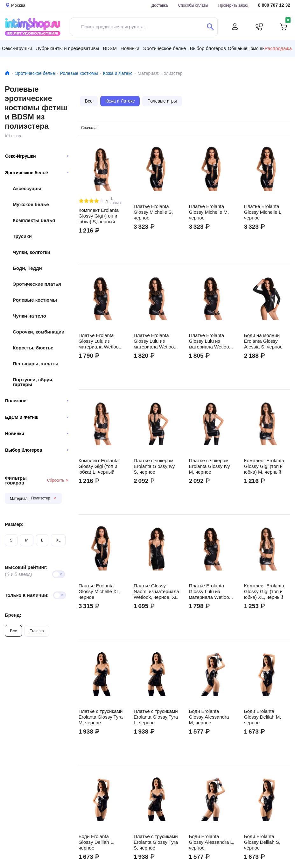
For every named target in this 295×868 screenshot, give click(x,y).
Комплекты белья (34, 220)
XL (58, 540)
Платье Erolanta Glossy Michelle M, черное (209, 212)
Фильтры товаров (16, 480)
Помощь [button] (256, 48)
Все (13, 631)
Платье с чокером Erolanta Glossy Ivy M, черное (209, 466)
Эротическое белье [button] (165, 48)
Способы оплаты (193, 5)
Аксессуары (27, 188)
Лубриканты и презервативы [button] (68, 48)
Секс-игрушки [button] (17, 48)
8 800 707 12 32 (274, 5)
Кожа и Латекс (118, 73)
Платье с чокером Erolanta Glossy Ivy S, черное (154, 466)
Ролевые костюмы (79, 73)
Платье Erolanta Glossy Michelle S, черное (153, 212)
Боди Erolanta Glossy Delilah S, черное (262, 842)
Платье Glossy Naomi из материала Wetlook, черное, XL (156, 592)
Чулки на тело (29, 316)
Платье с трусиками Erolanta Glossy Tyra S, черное (156, 842)
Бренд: (13, 615)
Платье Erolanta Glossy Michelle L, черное (263, 212)
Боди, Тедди (27, 268)
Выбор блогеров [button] (208, 48)
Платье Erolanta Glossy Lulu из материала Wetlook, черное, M (156, 341)
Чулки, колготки (32, 252)
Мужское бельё (31, 204)
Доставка (160, 5)
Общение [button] (238, 48)
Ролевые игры (162, 101)
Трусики (22, 236)
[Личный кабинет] (235, 27)
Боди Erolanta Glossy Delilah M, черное (263, 717)
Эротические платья (37, 284)
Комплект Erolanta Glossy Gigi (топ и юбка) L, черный (99, 466)
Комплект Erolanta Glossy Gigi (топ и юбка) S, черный (99, 216)
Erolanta (37, 631)
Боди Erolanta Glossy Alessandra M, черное (209, 717)
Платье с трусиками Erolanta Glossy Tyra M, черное (101, 717)
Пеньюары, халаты (36, 364)
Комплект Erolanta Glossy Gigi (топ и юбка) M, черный (264, 466)
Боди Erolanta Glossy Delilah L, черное (97, 842)
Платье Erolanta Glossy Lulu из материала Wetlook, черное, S (211, 341)
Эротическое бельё (35, 73)
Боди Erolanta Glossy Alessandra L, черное (211, 842)
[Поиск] (210, 27)
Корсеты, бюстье (33, 348)
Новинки (37, 434)
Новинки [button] (130, 48)
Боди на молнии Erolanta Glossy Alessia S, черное (263, 341)
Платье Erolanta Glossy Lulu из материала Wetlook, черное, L (101, 341)
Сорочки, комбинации (39, 332)
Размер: (14, 524)
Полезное (37, 401)
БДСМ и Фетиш (37, 417)
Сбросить (58, 480)
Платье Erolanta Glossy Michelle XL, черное (100, 592)
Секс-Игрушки (37, 156)
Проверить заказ (233, 5)
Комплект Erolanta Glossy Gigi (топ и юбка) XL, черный (264, 592)
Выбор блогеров (37, 450)
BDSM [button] (110, 48)
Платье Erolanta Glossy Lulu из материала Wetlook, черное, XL (211, 592)
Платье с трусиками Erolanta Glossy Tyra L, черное (156, 717)
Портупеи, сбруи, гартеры (33, 382)
